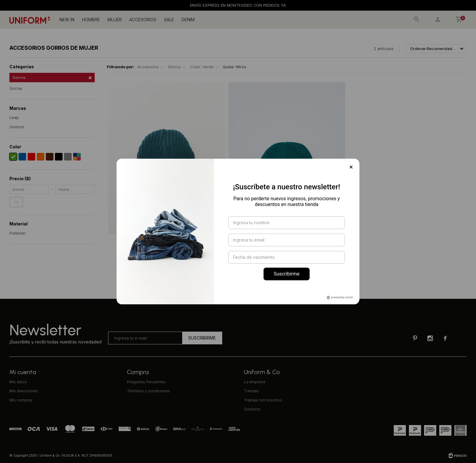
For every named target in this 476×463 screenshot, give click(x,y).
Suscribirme (286, 274)
